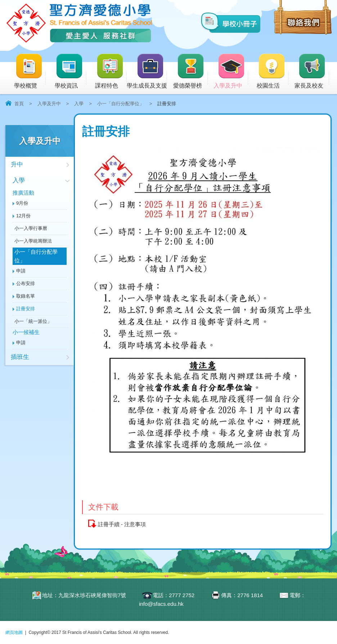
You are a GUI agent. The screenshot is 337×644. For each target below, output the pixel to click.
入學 (79, 104)
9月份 (22, 203)
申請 (21, 271)
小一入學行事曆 (31, 228)
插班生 (20, 357)
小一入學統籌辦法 (33, 241)
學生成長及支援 (147, 72)
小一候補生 (26, 332)
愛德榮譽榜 (189, 72)
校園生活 (273, 72)
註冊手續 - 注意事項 (122, 524)
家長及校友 (312, 72)
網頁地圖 (14, 632)
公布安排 (26, 283)
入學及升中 (231, 72)
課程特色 (111, 72)
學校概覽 (30, 72)
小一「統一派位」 (33, 321)
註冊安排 (26, 309)
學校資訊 (71, 72)
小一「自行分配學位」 (121, 104)
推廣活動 (23, 193)
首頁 (19, 104)
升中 (17, 165)
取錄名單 (26, 296)
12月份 (23, 216)
